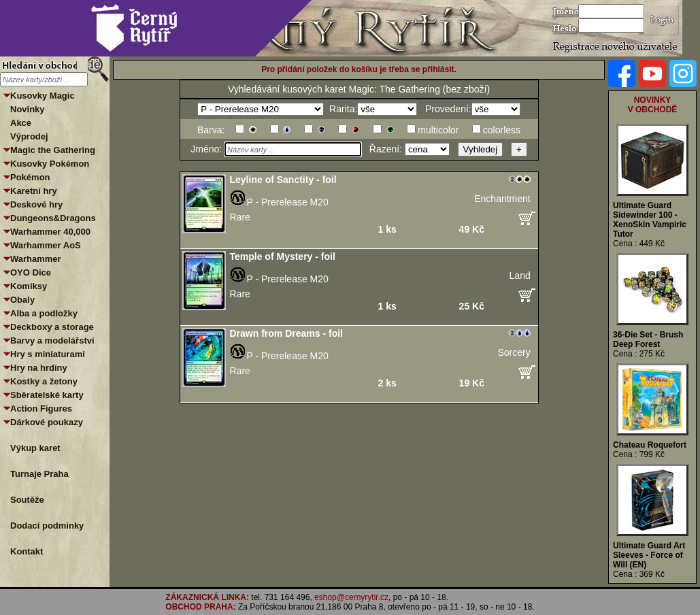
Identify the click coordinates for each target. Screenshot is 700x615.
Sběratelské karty (47, 395)
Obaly (22, 300)
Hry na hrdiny (39, 368)
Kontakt (27, 551)
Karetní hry (34, 191)
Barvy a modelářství (52, 340)
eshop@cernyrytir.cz (351, 597)
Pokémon (30, 177)
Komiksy (29, 286)
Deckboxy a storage (52, 327)
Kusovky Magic (43, 96)
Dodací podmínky (47, 526)
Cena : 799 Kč (639, 454)
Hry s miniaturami (48, 354)
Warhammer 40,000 (50, 232)
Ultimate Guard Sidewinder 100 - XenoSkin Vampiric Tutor (650, 220)
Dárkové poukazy (47, 422)
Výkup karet (35, 448)
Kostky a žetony (44, 381)
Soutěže (27, 500)
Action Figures (41, 409)
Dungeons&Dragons (53, 218)
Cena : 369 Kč (639, 574)
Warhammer (36, 259)
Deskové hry (36, 204)
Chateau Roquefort (650, 445)
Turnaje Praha (39, 474)
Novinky (28, 109)
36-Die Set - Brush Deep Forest (648, 339)
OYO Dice (31, 272)
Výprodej (29, 136)
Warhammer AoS (46, 245)
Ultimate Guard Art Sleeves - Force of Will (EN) (649, 555)
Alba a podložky (44, 313)
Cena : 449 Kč (639, 244)
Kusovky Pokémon (50, 164)
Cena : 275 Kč (639, 354)
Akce (21, 123)
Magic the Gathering (53, 150)
